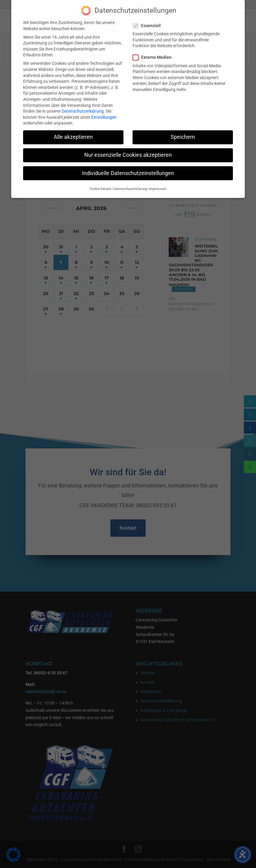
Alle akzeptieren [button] (73, 135)
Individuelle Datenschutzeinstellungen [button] (128, 171)
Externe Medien (155, 56)
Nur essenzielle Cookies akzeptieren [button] (128, 153)
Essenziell (149, 24)
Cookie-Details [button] (101, 187)
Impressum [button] (158, 187)
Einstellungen (104, 116)
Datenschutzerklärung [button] (130, 187)
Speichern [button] (183, 135)
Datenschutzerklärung (83, 110)
